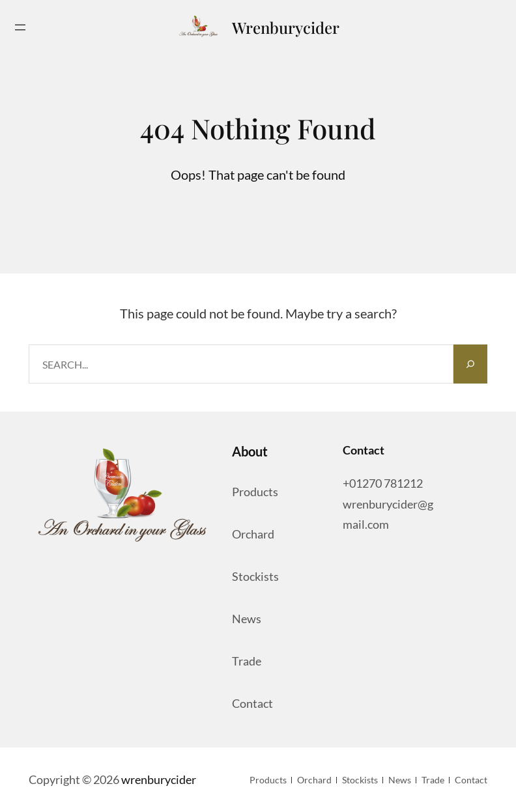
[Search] (470, 364)
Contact (252, 703)
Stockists (255, 576)
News (247, 619)
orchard (253, 534)
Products (255, 492)
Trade (247, 661)
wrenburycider (286, 27)
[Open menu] (20, 27)
